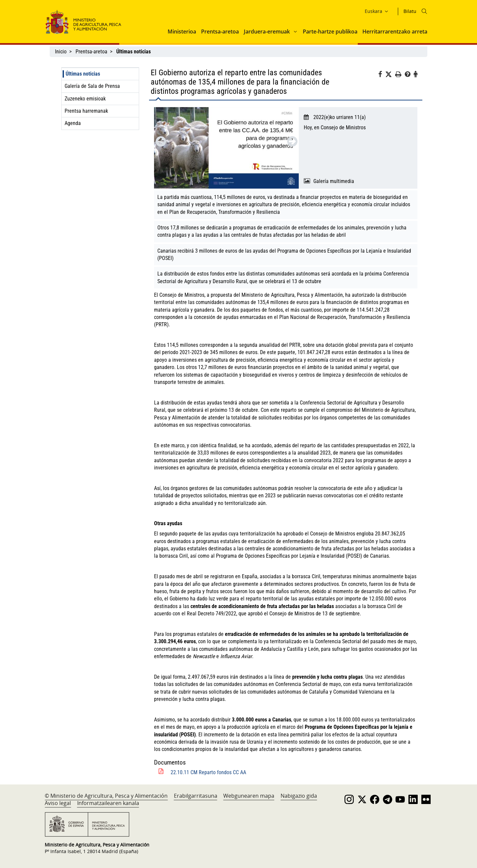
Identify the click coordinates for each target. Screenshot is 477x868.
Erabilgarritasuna (196, 796)
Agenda (73, 123)
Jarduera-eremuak (267, 31)
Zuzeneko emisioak (85, 99)
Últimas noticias (83, 74)
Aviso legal (58, 803)
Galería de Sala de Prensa (92, 86)
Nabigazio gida (299, 796)
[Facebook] (382, 75)
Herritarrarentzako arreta (395, 31)
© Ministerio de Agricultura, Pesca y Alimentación (106, 796)
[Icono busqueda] (424, 11)
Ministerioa (182, 31)
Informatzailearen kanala (108, 803)
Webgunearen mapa (249, 796)
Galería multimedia (334, 181)
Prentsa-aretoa (220, 31)
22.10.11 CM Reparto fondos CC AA (208, 772)
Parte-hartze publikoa (330, 31)
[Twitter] (390, 75)
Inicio (61, 52)
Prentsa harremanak (86, 111)
